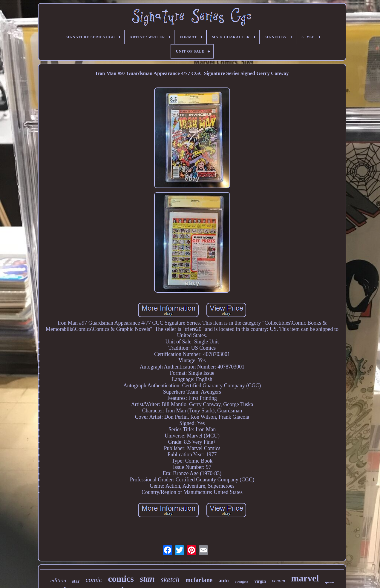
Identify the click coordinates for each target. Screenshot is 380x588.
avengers (241, 581)
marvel (305, 578)
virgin (260, 581)
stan (147, 579)
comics (121, 579)
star (76, 581)
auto (223, 581)
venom (278, 581)
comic (94, 580)
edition (58, 580)
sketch (170, 579)
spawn (329, 582)
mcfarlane (199, 580)
